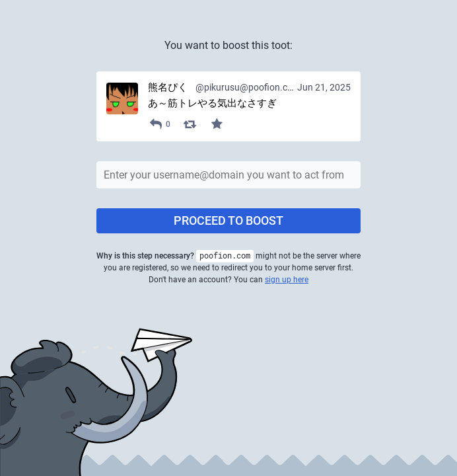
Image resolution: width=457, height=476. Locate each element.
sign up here (287, 280)
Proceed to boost (228, 220)
